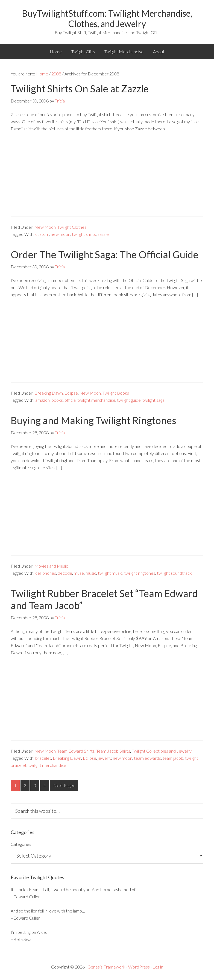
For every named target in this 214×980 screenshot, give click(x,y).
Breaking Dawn (49, 393)
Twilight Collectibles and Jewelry (162, 751)
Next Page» (64, 785)
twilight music (110, 573)
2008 (56, 74)
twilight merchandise (47, 765)
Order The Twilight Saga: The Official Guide (105, 254)
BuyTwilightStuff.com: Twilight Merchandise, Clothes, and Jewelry (107, 18)
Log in (158, 967)
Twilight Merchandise (124, 52)
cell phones (46, 573)
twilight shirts (84, 234)
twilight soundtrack (174, 573)
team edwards (147, 758)
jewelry (105, 758)
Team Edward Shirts (76, 751)
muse (79, 573)
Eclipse (71, 393)
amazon (42, 400)
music (91, 573)
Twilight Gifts (83, 52)
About (159, 52)
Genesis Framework (106, 967)
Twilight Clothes (72, 227)
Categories (21, 844)
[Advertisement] (107, 178)
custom (42, 234)
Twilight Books (116, 393)
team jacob (173, 758)
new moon (61, 234)
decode (65, 573)
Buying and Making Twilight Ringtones (93, 420)
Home (56, 52)
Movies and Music (51, 566)
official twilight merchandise (90, 400)
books (57, 400)
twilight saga (153, 400)
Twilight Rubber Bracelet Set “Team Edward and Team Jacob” (104, 599)
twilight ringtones (140, 573)
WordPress (139, 967)
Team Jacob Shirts (113, 751)
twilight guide (129, 400)
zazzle (103, 234)
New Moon (45, 227)
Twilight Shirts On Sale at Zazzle (80, 89)
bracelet (43, 758)
